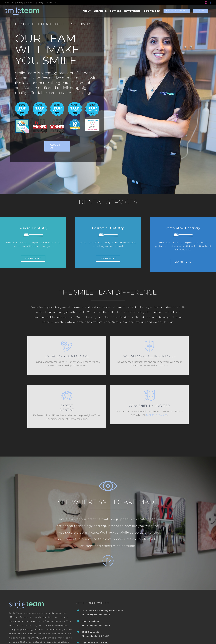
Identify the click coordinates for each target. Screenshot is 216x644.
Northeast (31, 2)
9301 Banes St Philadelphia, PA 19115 (95, 634)
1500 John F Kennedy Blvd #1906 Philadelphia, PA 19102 (102, 612)
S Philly (20, 2)
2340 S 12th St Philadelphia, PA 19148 (96, 623)
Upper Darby (52, 2)
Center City (9, 2)
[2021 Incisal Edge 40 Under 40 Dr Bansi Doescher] (22, 120)
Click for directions (157, 415)
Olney (41, 2)
